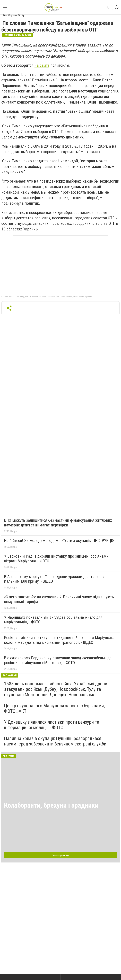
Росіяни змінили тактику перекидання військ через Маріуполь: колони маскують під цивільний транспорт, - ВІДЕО (59, 640)
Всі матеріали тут (60, 855)
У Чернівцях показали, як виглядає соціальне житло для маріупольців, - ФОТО (53, 620)
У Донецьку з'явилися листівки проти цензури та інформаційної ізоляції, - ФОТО (52, 725)
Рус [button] (109, 7)
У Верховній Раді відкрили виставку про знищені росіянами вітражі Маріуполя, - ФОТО (56, 559)
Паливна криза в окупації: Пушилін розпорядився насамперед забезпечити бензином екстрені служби (55, 741)
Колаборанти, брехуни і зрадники (51, 805)
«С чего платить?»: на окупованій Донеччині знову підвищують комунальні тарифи (59, 599)
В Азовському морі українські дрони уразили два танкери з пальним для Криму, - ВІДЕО (56, 579)
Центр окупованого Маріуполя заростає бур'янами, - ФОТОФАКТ (56, 708)
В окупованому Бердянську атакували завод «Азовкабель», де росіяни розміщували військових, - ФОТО (58, 660)
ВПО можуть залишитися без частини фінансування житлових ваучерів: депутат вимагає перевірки (58, 523)
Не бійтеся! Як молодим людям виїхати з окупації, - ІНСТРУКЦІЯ (59, 541)
